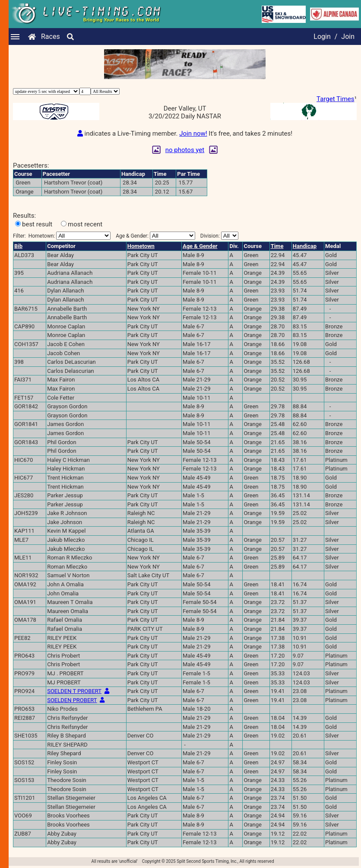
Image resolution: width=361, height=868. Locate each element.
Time (277, 246)
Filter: (62, 236)
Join (348, 37)
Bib (18, 246)
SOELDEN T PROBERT (74, 691)
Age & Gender (200, 246)
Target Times (335, 99)
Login (322, 37)
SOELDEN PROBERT (72, 700)
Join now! (193, 134)
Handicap (305, 246)
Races (51, 37)
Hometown (141, 246)
